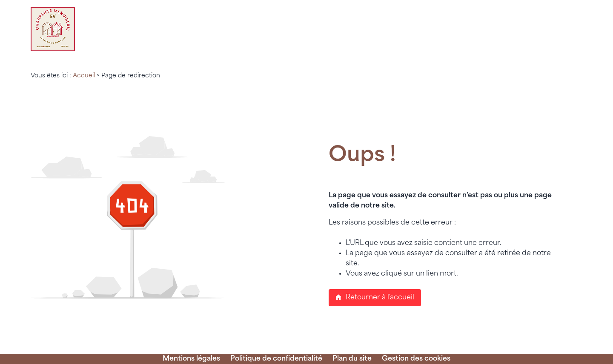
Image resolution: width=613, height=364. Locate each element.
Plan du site (352, 359)
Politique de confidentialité (276, 359)
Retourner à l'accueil (374, 297)
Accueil (84, 76)
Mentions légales (191, 359)
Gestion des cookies (416, 359)
